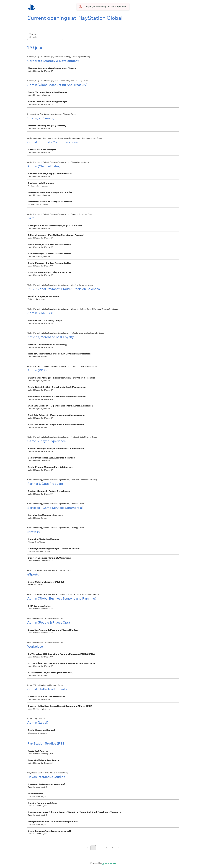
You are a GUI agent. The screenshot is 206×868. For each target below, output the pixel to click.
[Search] (45, 37)
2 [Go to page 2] (100, 848)
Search (33, 34)
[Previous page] (88, 848)
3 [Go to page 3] (106, 848)
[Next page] (118, 848)
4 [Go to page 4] (113, 848)
